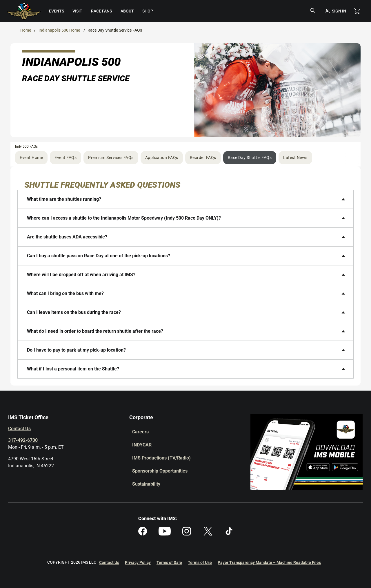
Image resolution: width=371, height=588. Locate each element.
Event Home (31, 158)
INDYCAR (142, 445)
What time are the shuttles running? (64, 199)
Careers (140, 432)
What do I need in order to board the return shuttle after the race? (95, 331)
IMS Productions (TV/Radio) (161, 458)
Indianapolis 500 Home (59, 30)
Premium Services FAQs (111, 158)
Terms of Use (200, 562)
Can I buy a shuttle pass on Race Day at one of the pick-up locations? (99, 256)
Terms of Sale (169, 562)
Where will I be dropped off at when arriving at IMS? (81, 275)
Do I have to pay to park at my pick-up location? (76, 350)
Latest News (295, 158)
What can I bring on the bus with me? (65, 293)
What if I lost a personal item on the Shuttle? (73, 369)
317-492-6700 (23, 440)
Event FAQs (66, 158)
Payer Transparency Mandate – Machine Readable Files (269, 562)
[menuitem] (57, 11)
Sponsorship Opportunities (160, 471)
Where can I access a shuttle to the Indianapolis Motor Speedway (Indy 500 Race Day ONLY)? (124, 218)
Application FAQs (162, 158)
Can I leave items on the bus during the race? (74, 312)
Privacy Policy (138, 562)
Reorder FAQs (203, 158)
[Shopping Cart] (357, 11)
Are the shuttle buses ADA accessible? (67, 237)
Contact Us (19, 429)
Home (26, 30)
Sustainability (146, 484)
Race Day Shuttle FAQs (250, 158)
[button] (313, 11)
